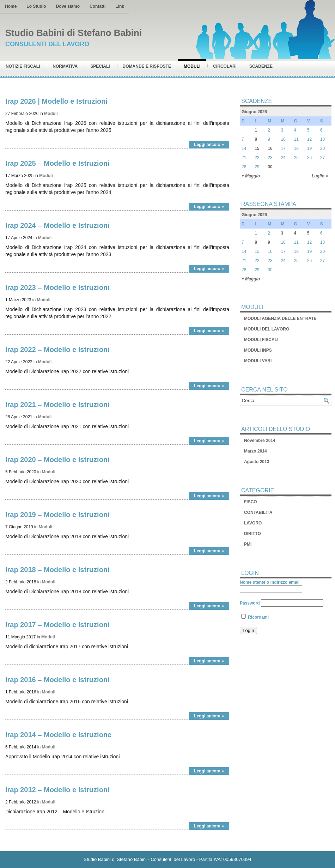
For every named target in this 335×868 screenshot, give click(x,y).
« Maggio (251, 176)
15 (257, 148)
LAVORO (253, 523)
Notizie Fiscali (23, 66)
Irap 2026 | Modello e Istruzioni (56, 101)
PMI (248, 544)
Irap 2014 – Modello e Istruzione (58, 735)
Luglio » (320, 176)
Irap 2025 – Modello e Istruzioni (57, 163)
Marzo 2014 (255, 451)
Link (120, 6)
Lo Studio (36, 6)
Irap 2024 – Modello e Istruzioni (57, 225)
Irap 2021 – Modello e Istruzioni (57, 405)
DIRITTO (252, 534)
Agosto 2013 (257, 462)
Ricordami (255, 617)
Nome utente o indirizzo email (270, 582)
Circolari (225, 66)
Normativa (65, 66)
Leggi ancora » (209, 145)
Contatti (98, 6)
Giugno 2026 (254, 112)
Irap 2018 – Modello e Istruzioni (57, 570)
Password (250, 603)
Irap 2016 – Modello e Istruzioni (57, 680)
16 (270, 148)
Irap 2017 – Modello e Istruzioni (57, 625)
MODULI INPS (258, 350)
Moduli (192, 66)
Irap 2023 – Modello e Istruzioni (57, 287)
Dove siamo (68, 6)
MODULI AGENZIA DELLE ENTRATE (280, 318)
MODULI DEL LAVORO (267, 329)
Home (11, 6)
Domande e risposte (147, 66)
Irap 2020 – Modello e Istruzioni (57, 460)
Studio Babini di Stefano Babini (74, 33)
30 (270, 167)
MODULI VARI (258, 361)
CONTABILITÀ (258, 512)
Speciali (100, 66)
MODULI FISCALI (261, 340)
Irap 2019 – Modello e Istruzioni (57, 515)
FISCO (251, 502)
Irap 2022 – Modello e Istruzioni (57, 350)
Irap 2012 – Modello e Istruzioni (57, 790)
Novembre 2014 (260, 441)
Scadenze (261, 66)
